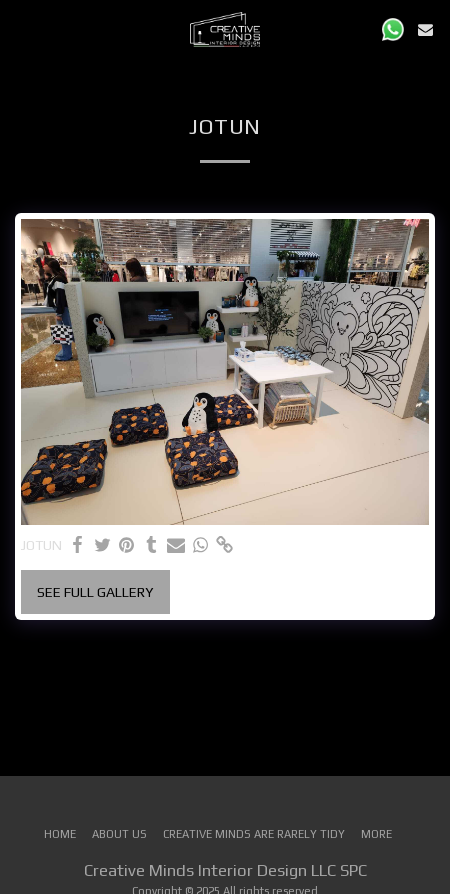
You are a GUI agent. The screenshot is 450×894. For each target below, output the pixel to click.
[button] (22, 28)
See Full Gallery (95, 592)
